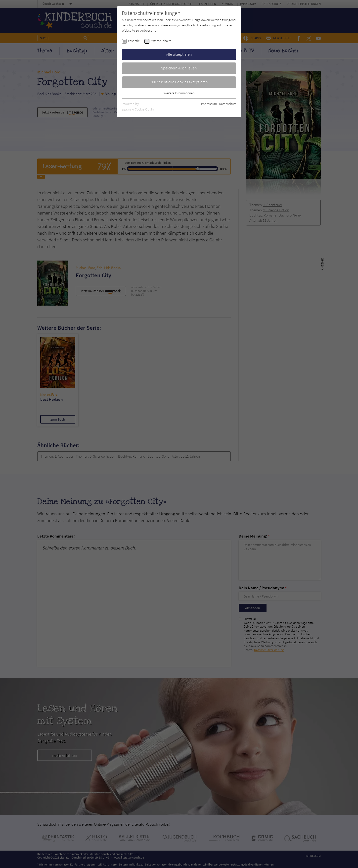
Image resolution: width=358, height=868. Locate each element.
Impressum (209, 104)
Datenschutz (228, 104)
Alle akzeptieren (179, 54)
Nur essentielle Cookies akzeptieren (179, 82)
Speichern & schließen (179, 68)
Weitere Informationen (179, 93)
